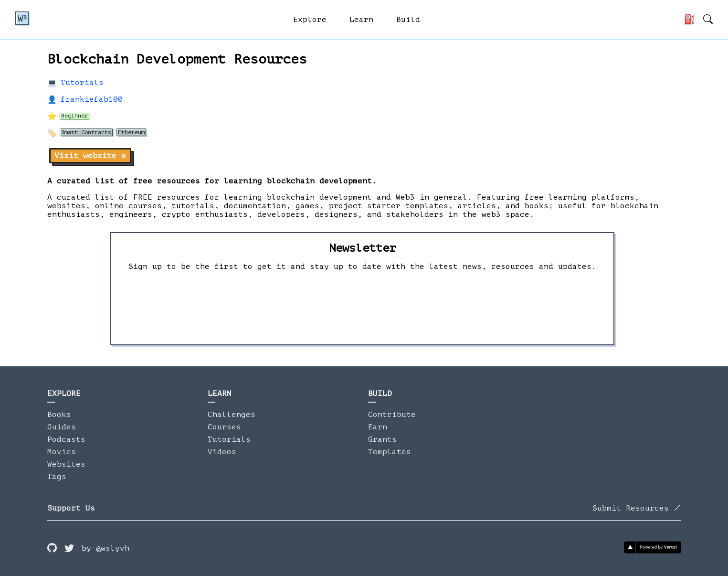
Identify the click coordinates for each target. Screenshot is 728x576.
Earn (378, 427)
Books (59, 415)
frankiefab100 (92, 99)
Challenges (232, 415)
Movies (62, 452)
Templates (390, 452)
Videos (222, 452)
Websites (66, 464)
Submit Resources (637, 508)
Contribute (392, 415)
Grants (382, 439)
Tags (57, 477)
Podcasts (66, 439)
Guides (62, 427)
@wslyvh (113, 548)
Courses (224, 427)
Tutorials (82, 83)
